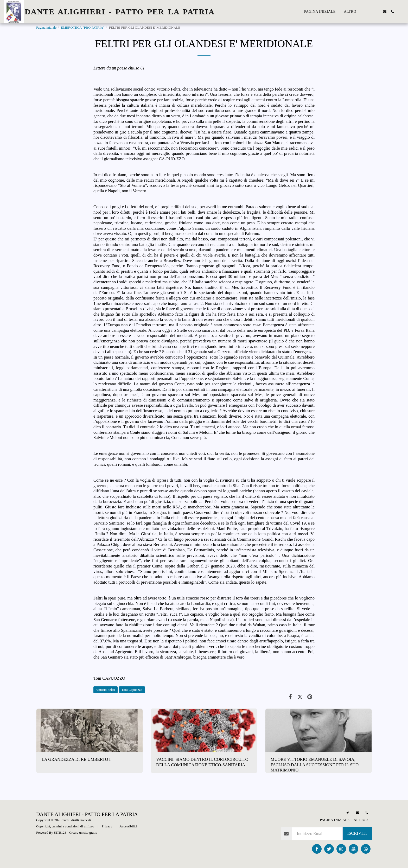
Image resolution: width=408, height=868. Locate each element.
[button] (369, 12)
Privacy (107, 826)
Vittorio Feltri (106, 690)
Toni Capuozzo (132, 690)
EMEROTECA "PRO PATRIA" (83, 27)
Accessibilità (128, 826)
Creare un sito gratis (83, 832)
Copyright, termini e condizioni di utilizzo (65, 826)
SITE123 (60, 832)
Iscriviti (357, 833)
